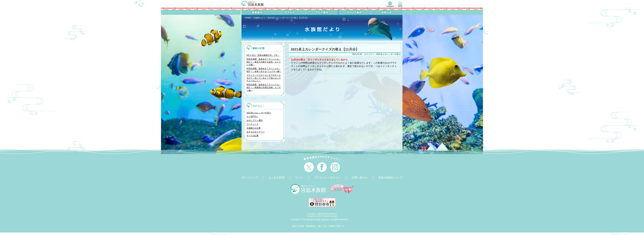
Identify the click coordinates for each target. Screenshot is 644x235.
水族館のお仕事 (254, 128)
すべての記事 (253, 136)
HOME (248, 18)
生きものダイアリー (256, 132)
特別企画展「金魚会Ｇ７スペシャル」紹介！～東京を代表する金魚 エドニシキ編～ (264, 62)
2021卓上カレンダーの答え (259, 113)
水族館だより (259, 18)
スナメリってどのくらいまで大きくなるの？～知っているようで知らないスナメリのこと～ (264, 78)
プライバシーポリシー (327, 178)
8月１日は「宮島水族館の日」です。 (263, 55)
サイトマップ (250, 178)
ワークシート (253, 124)
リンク (299, 178)
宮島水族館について (390, 178)
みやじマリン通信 (255, 120)
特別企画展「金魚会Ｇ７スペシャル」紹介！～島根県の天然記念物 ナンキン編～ (264, 87)
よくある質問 (276, 178)
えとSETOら (252, 116)
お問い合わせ (360, 178)
